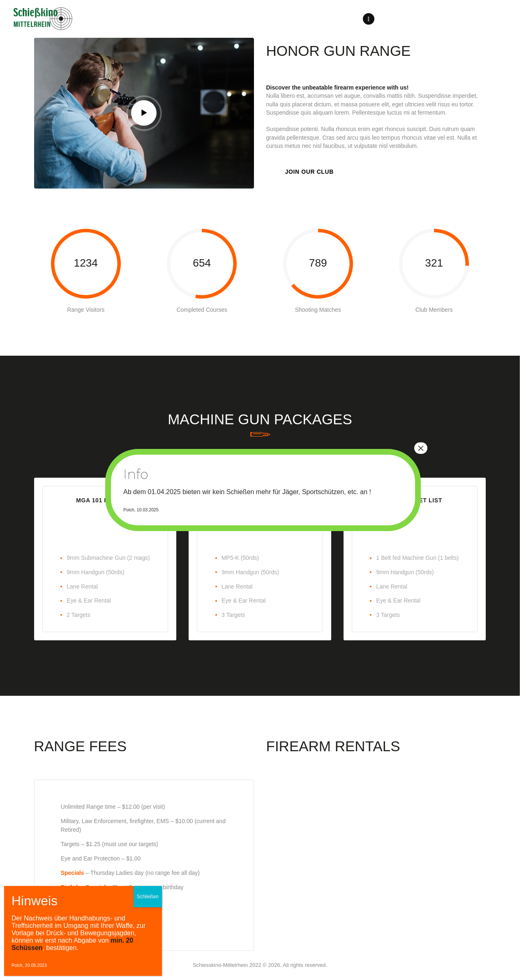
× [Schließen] (421, 448)
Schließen (148, 897)
